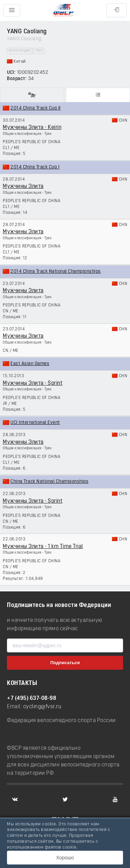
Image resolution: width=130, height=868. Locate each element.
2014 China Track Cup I (35, 167)
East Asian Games (30, 364)
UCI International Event (35, 423)
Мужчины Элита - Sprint (33, 383)
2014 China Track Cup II (36, 108)
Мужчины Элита (23, 186)
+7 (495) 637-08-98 (32, 698)
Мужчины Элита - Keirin (32, 128)
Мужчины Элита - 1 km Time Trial (43, 547)
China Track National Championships (49, 482)
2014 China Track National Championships (56, 272)
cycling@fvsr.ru (42, 707)
